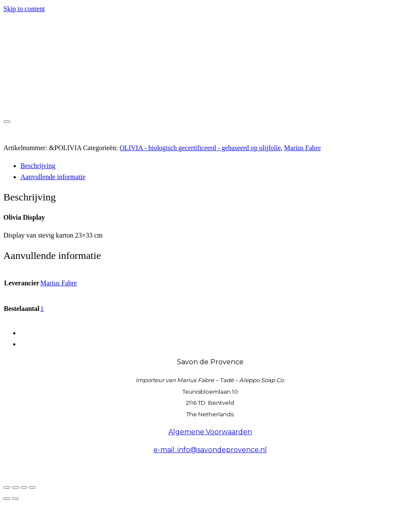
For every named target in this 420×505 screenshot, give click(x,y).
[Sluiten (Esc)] (32, 488)
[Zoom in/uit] (7, 488)
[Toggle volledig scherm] (15, 488)
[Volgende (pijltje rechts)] (15, 499)
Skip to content (24, 9)
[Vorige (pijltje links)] (7, 499)
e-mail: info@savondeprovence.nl (210, 450)
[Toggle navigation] (7, 122)
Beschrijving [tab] (38, 166)
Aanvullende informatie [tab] (53, 177)
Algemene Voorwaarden (210, 432)
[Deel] (24, 488)
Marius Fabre (302, 148)
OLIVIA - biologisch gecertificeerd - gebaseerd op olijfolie (200, 148)
